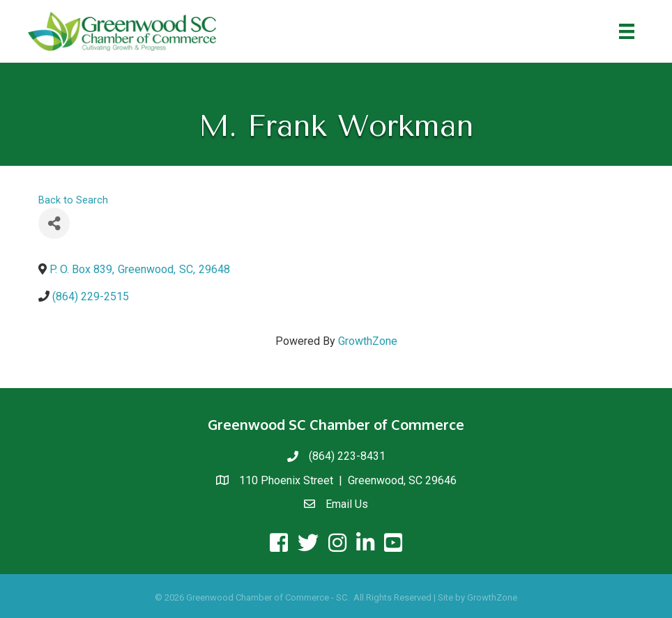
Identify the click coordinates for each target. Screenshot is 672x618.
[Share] (54, 223)
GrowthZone (368, 341)
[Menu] (627, 31)
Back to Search (73, 200)
